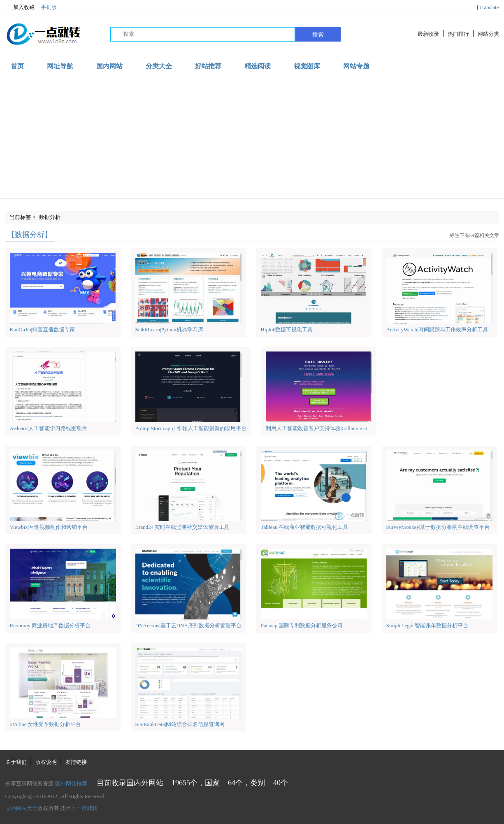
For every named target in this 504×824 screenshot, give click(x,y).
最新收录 (428, 34)
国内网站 (109, 66)
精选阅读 (258, 66)
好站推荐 (208, 66)
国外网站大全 (21, 808)
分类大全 (159, 66)
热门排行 (458, 34)
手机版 (49, 7)
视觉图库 (307, 66)
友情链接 (76, 762)
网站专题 (356, 66)
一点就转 (87, 808)
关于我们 (16, 762)
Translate (489, 7)
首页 (17, 66)
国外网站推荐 (71, 783)
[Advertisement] (252, 136)
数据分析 (50, 217)
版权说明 (46, 762)
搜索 (318, 35)
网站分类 (488, 34)
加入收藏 (20, 7)
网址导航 (60, 66)
